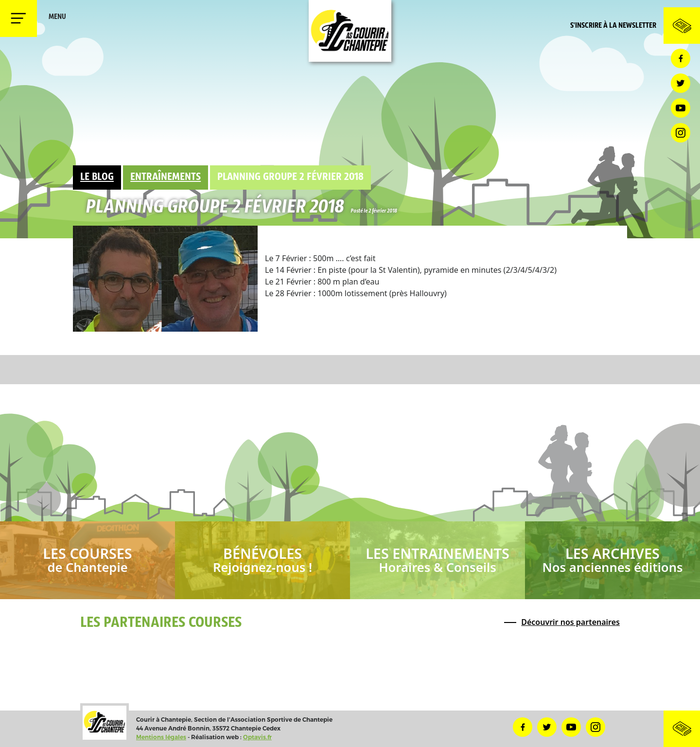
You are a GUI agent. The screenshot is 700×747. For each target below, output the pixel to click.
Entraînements (166, 177)
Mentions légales (161, 737)
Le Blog (97, 177)
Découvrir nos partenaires (570, 622)
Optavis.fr (257, 737)
